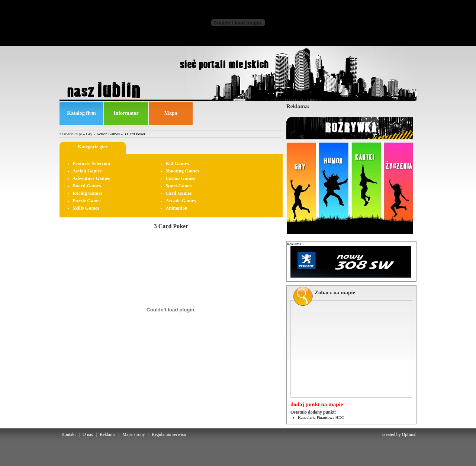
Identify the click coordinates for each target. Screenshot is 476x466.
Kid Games (177, 163)
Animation (176, 208)
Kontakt (69, 434)
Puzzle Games (87, 200)
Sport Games (179, 186)
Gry (89, 134)
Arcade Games (181, 200)
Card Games (178, 193)
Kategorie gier (93, 147)
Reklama (108, 434)
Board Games (87, 186)
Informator (126, 113)
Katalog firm (81, 113)
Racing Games (88, 193)
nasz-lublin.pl (71, 134)
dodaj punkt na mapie (317, 404)
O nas (88, 434)
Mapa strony (134, 434)
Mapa (171, 113)
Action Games (87, 171)
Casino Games (180, 178)
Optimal (409, 434)
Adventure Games (91, 178)
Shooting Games (182, 171)
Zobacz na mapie (335, 292)
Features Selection (91, 163)
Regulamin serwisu (169, 434)
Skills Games (86, 208)
